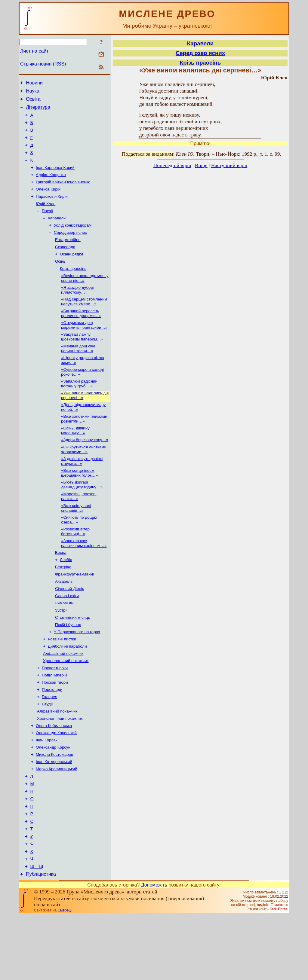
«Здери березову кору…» (85, 468)
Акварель (64, 618)
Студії (47, 751)
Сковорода (65, 264)
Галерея (49, 743)
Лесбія (66, 594)
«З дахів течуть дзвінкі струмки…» (82, 490)
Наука (33, 93)
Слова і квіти (67, 633)
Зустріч (62, 649)
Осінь (60, 280)
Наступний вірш (229, 165)
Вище (201, 165)
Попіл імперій (54, 719)
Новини (34, 84)
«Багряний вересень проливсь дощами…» (81, 335)
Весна (61, 586)
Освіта (33, 102)
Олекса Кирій (48, 201)
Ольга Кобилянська (54, 774)
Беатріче (63, 602)
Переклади (52, 735)
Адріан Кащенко (51, 186)
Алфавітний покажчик (63, 696)
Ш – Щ (37, 930)
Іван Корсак (47, 790)
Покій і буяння (68, 665)
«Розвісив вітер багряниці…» (75, 564)
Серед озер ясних (70, 248)
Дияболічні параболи (67, 688)
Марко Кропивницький (57, 821)
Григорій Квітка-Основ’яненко (63, 194)
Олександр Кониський (56, 782)
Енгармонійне (68, 256)
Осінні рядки (71, 272)
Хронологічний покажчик (66, 704)
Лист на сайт (34, 51)
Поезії (47, 225)
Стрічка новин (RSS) (43, 64)
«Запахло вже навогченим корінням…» (84, 577)
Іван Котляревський (54, 813)
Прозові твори (55, 727)
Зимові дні (65, 641)
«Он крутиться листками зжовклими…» (84, 478)
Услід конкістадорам (73, 241)
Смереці (64, 975)
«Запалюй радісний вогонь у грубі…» (79, 409)
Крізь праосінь (73, 287)
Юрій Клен (46, 217)
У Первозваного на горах (77, 672)
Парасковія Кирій (52, 209)
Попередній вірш (172, 165)
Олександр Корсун (53, 797)
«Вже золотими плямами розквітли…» (84, 446)
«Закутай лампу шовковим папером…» (82, 359)
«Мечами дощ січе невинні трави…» (78, 372)
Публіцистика (41, 939)
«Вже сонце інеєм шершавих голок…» (79, 503)
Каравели (57, 233)
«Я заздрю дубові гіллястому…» (77, 310)
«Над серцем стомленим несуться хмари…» (84, 322)
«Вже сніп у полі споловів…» (76, 540)
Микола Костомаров (54, 805)
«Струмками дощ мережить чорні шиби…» (84, 347)
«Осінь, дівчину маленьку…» (75, 458)
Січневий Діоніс (69, 626)
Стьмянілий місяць (72, 657)
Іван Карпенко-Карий (55, 178)
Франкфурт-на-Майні (74, 610)
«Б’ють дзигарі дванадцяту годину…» (82, 515)
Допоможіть (154, 949)
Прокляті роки (55, 711)
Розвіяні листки (62, 680)
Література (38, 111)
